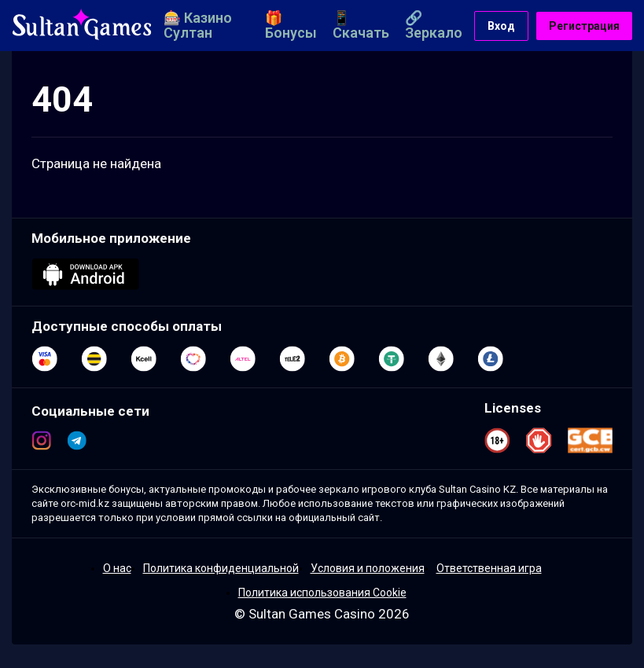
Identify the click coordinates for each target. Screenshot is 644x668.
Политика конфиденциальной (221, 568)
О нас (117, 568)
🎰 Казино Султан (198, 25)
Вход (501, 26)
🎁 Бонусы (291, 25)
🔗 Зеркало (434, 25)
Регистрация (584, 26)
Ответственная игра (489, 568)
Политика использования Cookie (322, 593)
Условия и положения (368, 568)
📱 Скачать (361, 25)
